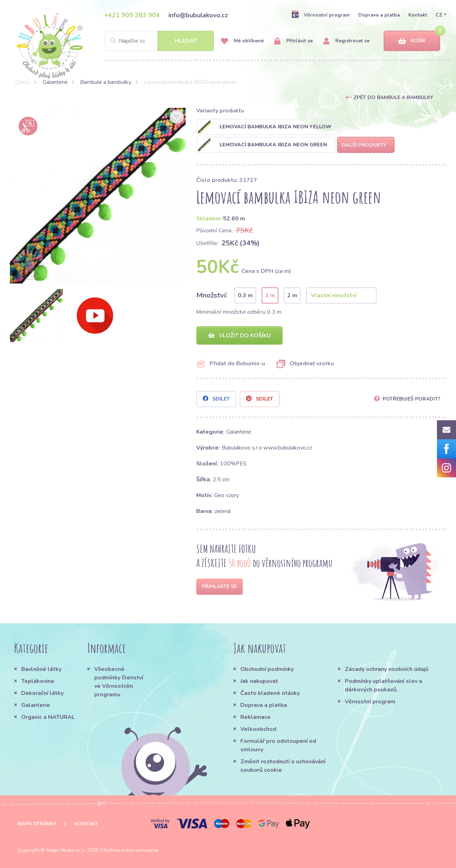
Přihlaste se (219, 586)
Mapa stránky (37, 824)
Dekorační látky (42, 693)
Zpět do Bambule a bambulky (393, 97)
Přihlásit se (293, 41)
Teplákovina (38, 681)
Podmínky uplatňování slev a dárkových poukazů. (383, 685)
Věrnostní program (320, 15)
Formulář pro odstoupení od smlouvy (278, 745)
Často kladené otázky (270, 693)
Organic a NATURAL (48, 717)
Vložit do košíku (239, 336)
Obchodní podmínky (267, 669)
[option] (98, 196)
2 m (292, 295)
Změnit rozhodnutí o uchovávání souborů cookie (283, 766)
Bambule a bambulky (106, 82)
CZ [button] (439, 15)
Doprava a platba (379, 15)
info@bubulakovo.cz (198, 15)
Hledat (186, 41)
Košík (412, 41)
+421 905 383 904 (132, 15)
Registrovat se (346, 41)
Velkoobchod (258, 729)
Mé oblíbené (242, 41)
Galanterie (55, 82)
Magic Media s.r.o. (66, 850)
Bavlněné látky (41, 669)
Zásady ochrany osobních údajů (387, 669)
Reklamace (256, 717)
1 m (270, 295)
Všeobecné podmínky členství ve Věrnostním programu (119, 682)
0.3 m (245, 295)
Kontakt (418, 15)
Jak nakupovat (259, 681)
